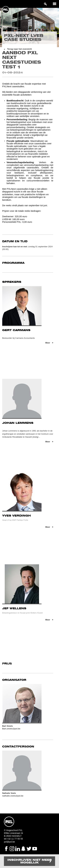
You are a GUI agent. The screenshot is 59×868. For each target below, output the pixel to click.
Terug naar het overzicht (19, 49)
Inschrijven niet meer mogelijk (30, 861)
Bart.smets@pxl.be (11, 729)
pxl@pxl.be (9, 842)
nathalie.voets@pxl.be (13, 796)
